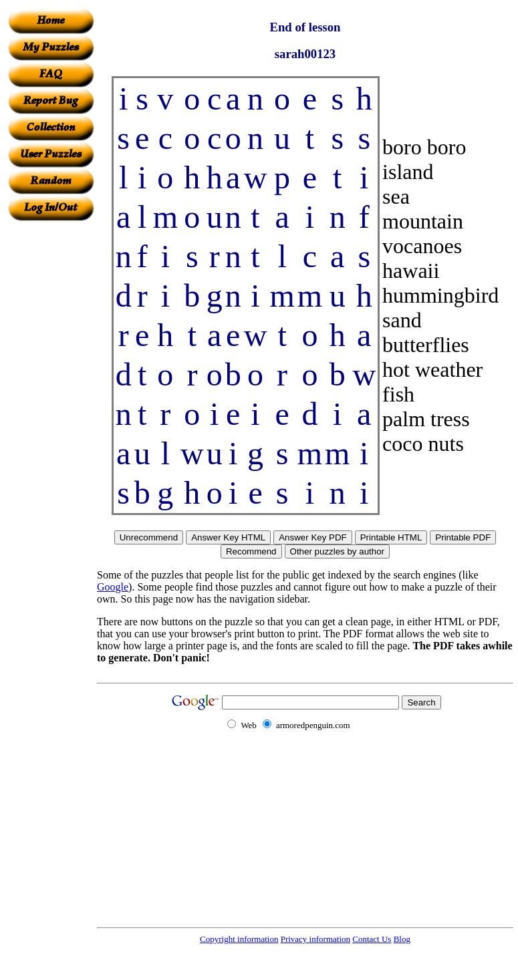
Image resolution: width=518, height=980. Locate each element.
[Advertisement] (51, 422)
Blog (402, 939)
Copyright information (239, 939)
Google (113, 587)
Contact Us (372, 939)
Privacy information (315, 939)
